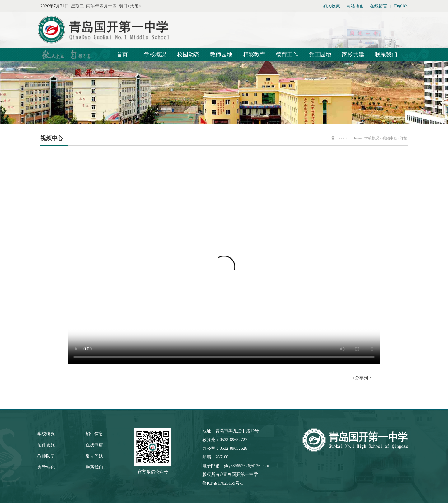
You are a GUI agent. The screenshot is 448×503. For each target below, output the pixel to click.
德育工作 (287, 54)
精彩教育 (254, 54)
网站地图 (355, 6)
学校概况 (155, 54)
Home (357, 138)
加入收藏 (331, 6)
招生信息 (94, 434)
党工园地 (320, 54)
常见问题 (94, 456)
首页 (122, 54)
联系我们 (386, 54)
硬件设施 (46, 445)
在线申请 (94, 445)
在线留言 (379, 6)
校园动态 (188, 54)
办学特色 (46, 467)
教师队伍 (46, 456)
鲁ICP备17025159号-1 (223, 483)
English (401, 6)
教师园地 (221, 54)
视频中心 (390, 138)
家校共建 (353, 54)
